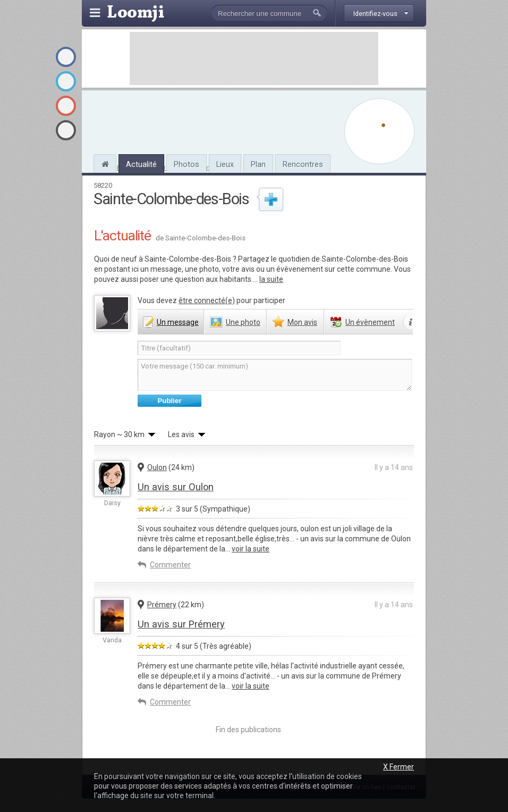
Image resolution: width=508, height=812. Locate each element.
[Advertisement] (254, 58)
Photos (187, 164)
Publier (169, 401)
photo (243, 322)
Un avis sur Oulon (176, 487)
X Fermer (399, 767)
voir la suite (251, 549)
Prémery (162, 605)
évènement (370, 322)
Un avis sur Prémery (181, 624)
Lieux (225, 164)
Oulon (157, 467)
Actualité (141, 164)
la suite (271, 279)
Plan (258, 164)
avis (302, 322)
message (178, 322)
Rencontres (303, 164)
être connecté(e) (207, 300)
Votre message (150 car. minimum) (275, 375)
